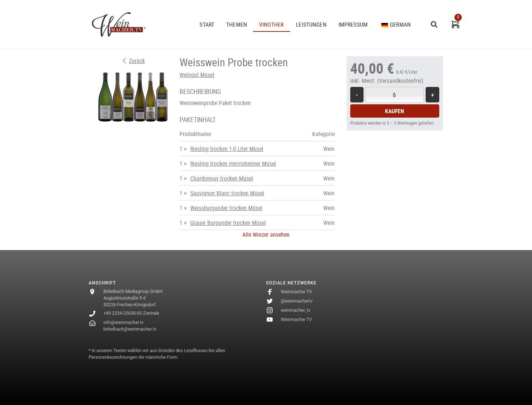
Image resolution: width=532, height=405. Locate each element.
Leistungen (311, 24)
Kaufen (395, 111)
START (207, 24)
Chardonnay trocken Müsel (222, 178)
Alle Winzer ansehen (266, 234)
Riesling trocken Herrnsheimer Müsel (233, 163)
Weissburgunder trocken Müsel (226, 208)
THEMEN (237, 24)
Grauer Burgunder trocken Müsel (228, 223)
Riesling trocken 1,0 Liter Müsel (227, 149)
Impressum (353, 24)
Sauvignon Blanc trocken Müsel (227, 193)
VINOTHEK (272, 24)
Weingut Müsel (197, 75)
